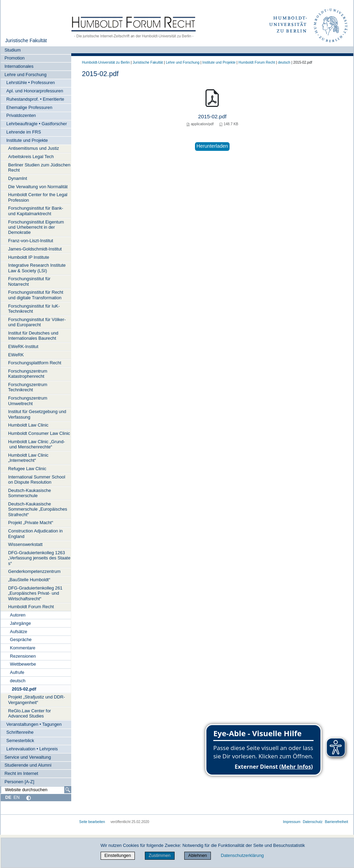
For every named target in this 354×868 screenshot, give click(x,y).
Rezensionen (23, 656)
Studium (13, 50)
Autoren (18, 615)
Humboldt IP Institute (29, 257)
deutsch (18, 681)
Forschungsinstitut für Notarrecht (29, 281)
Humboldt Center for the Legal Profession (38, 197)
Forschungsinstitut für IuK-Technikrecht (34, 309)
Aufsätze (19, 632)
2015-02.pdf (24, 689)
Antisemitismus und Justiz (34, 148)
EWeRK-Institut (23, 346)
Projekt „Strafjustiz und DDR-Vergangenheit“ (37, 700)
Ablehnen (198, 855)
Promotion (15, 58)
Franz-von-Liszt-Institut (31, 241)
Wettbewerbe (23, 664)
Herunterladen (212, 146)
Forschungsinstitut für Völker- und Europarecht (37, 322)
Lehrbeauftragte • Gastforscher (36, 124)
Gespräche (21, 639)
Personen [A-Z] (19, 782)
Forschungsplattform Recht (35, 363)
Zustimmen (160, 855)
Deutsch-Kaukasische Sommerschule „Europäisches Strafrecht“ (38, 509)
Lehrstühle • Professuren (30, 83)
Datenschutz (313, 822)
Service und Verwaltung (28, 757)
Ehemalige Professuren (29, 107)
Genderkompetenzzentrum (35, 571)
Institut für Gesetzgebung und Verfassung (37, 414)
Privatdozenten (21, 115)
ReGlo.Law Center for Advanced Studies (30, 713)
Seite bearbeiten (92, 822)
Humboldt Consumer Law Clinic (39, 433)
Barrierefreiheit (337, 822)
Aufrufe (17, 672)
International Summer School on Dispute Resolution (37, 479)
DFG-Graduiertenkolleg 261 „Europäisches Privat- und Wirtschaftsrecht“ (35, 593)
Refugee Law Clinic (27, 469)
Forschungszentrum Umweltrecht (28, 401)
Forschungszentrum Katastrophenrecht (28, 374)
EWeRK (16, 355)
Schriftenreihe (20, 732)
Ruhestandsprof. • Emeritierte (35, 99)
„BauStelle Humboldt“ (29, 580)
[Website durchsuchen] (36, 790)
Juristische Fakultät (26, 40)
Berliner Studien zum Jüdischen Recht (39, 167)
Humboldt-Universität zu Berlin (106, 62)
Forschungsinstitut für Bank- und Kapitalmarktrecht (36, 211)
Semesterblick (20, 741)
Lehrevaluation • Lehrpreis (32, 749)
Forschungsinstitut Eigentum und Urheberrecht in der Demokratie (36, 227)
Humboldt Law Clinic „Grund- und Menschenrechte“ (37, 444)
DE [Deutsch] (8, 797)
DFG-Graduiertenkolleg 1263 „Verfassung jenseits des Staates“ (39, 558)
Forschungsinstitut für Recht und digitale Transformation (36, 295)
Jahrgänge (20, 623)
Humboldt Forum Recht (31, 607)
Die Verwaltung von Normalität (38, 187)
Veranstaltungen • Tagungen (34, 724)
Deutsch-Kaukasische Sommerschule (30, 493)
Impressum (292, 822)
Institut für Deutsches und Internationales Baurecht (33, 336)
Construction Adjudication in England (36, 533)
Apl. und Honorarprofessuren (35, 91)
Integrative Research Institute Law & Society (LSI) (37, 268)
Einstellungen (118, 855)
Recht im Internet (21, 773)
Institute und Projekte (27, 140)
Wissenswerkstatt (26, 544)
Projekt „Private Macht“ (31, 523)
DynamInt (18, 178)
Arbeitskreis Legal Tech (31, 157)
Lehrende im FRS (24, 132)
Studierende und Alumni (28, 765)
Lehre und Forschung (26, 75)
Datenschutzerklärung (242, 855)
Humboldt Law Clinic (29, 425)
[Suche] (68, 790)
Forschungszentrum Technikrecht (28, 387)
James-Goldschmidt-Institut (35, 249)
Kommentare (23, 648)
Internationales (19, 66)
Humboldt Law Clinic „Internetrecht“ (29, 458)
